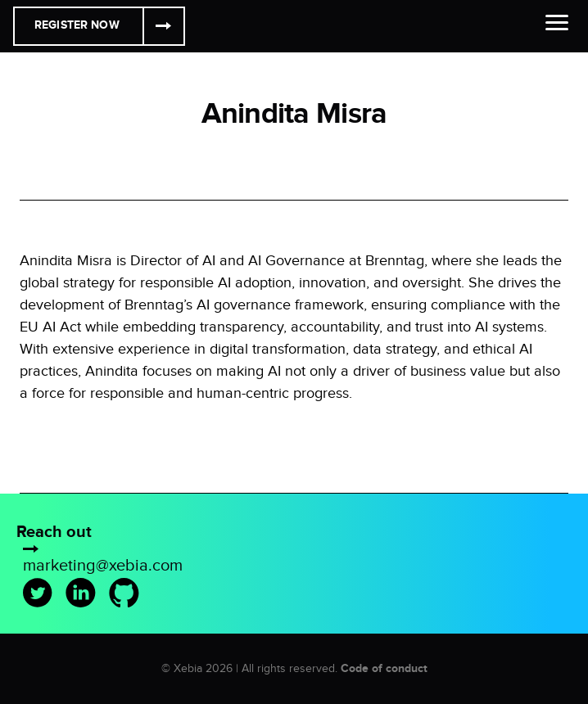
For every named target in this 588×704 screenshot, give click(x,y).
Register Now (77, 25)
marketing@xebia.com (103, 566)
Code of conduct (384, 668)
